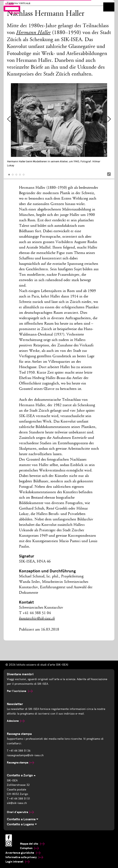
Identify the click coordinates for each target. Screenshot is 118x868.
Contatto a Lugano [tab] (22, 824)
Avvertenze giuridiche (23, 853)
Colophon (29, 848)
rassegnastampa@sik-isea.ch (25, 755)
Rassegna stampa (20, 763)
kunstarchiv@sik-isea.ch (37, 619)
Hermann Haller (33, 33)
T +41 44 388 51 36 (19, 751)
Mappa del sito (32, 844)
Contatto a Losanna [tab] (22, 819)
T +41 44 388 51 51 (18, 799)
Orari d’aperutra (20, 812)
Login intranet (18, 862)
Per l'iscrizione (20, 691)
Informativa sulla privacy (24, 857)
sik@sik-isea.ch (17, 803)
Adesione (16, 721)
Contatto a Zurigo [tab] (21, 775)
